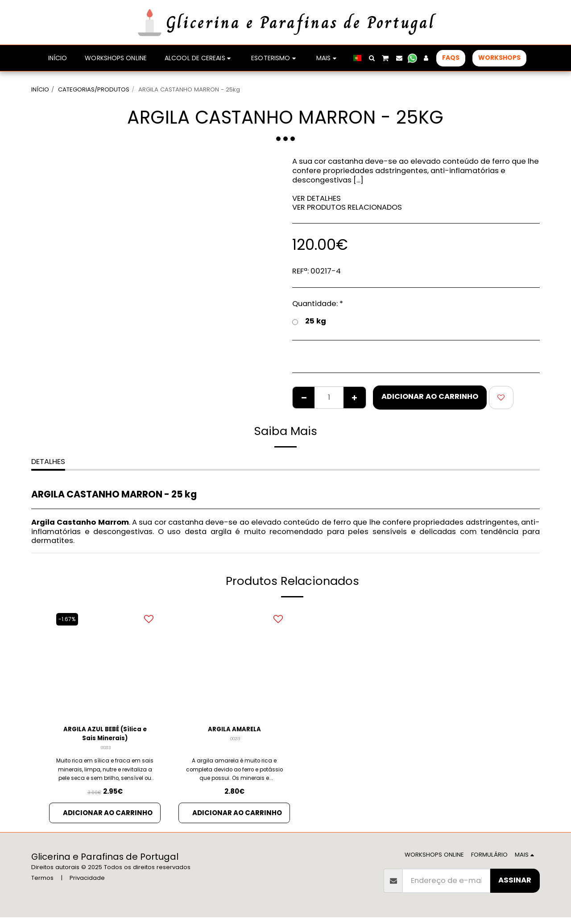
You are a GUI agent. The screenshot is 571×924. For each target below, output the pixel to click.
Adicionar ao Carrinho (430, 396)
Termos (42, 885)
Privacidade (87, 885)
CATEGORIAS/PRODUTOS (94, 89)
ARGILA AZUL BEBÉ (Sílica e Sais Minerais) (105, 736)
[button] (372, 58)
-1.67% (69, 619)
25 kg (309, 321)
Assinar (515, 887)
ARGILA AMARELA (234, 730)
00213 (106, 752)
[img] (234, 662)
